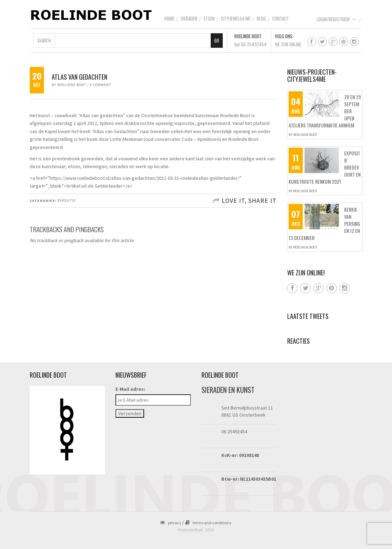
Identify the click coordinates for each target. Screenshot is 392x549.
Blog (261, 18)
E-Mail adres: (130, 389)
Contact (281, 18)
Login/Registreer (336, 19)
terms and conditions (208, 523)
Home (169, 18)
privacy (171, 523)
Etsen (209, 18)
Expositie (66, 201)
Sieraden (189, 18)
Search (44, 40)
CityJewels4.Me (236, 18)
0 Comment (101, 85)
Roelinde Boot (72, 85)
